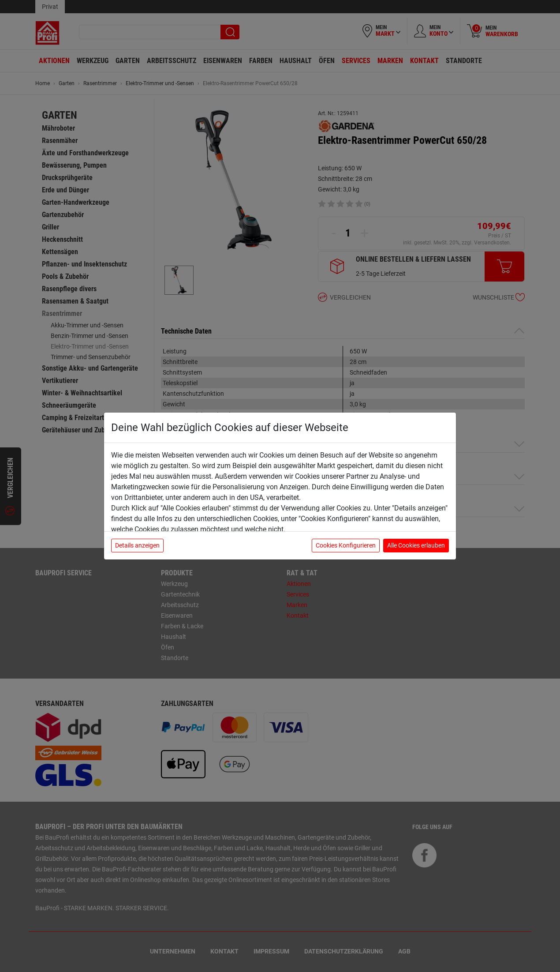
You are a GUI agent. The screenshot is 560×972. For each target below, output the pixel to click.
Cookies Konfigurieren (346, 545)
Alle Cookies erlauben (416, 545)
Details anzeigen (137, 545)
